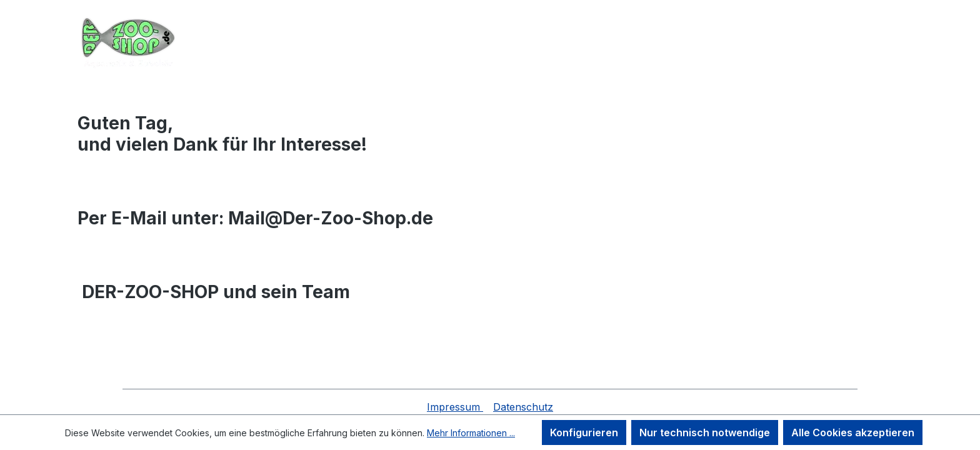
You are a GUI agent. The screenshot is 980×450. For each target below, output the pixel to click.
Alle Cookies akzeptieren (853, 432)
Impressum (455, 407)
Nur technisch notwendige (705, 432)
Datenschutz (523, 407)
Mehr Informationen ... (471, 433)
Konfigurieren (584, 432)
